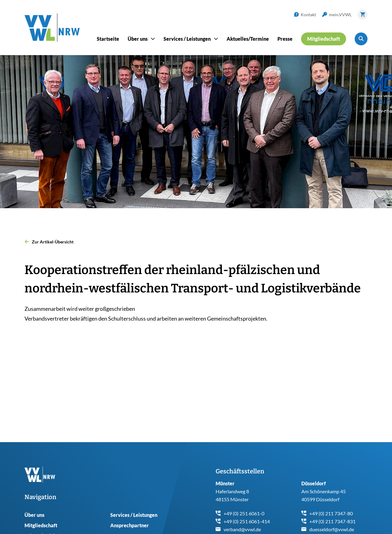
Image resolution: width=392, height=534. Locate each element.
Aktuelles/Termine (248, 39)
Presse (285, 39)
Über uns (34, 515)
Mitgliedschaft (41, 525)
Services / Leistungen (134, 515)
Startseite (108, 39)
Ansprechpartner (130, 525)
